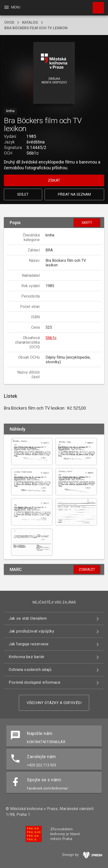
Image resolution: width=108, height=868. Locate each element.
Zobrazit (87, 569)
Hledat (96, 5)
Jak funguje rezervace (29, 644)
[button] (54, 73)
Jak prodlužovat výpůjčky (31, 631)
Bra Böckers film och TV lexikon (36, 28)
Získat (54, 180)
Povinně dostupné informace (35, 682)
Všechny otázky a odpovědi (54, 703)
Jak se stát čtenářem (28, 618)
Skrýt (87, 223)
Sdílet (23, 194)
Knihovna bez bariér (27, 657)
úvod (9, 22)
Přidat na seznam (74, 194)
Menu (12, 7)
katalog (30, 22)
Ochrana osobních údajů (30, 670)
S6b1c (51, 338)
